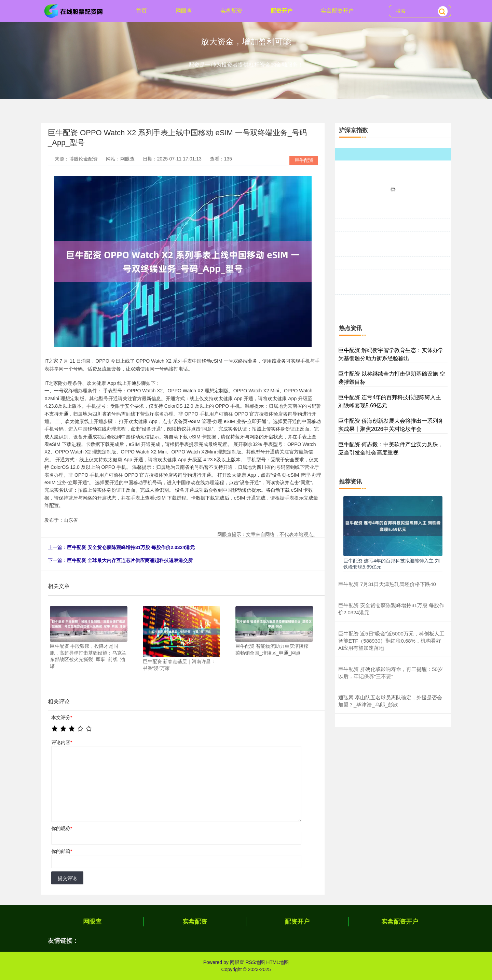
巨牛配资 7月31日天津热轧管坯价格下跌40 (387, 584)
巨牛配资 (304, 160)
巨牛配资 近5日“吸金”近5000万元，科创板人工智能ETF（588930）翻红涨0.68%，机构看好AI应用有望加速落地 (391, 641)
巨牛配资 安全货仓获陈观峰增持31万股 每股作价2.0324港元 (131, 547)
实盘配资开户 (337, 11)
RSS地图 (255, 962)
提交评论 (67, 878)
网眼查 (184, 11)
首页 (141, 11)
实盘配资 (231, 11)
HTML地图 (277, 962)
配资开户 (282, 11)
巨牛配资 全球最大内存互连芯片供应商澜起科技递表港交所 (130, 560)
